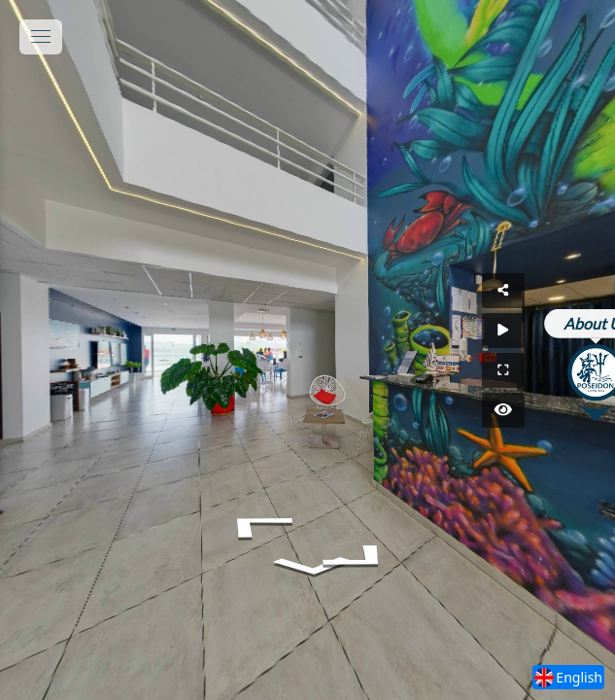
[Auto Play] (574, 331)
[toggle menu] (41, 37)
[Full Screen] (574, 370)
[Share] (574, 291)
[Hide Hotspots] (574, 410)
